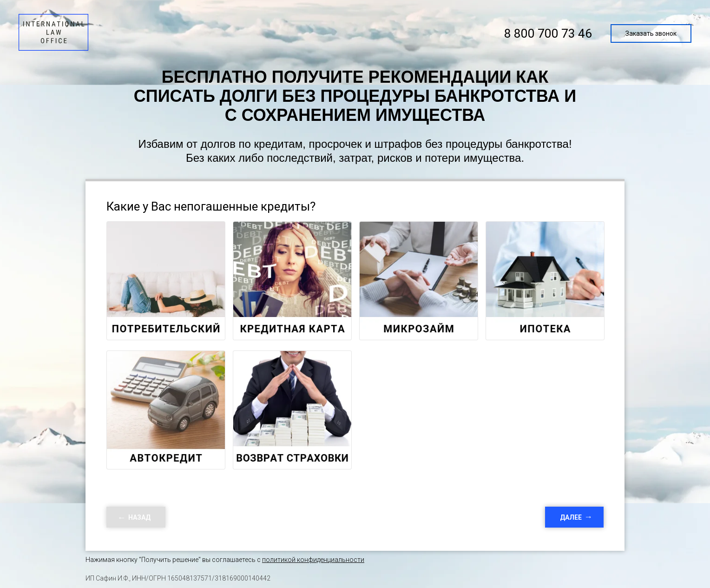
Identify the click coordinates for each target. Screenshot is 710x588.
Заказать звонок (651, 33)
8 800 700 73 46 (548, 33)
